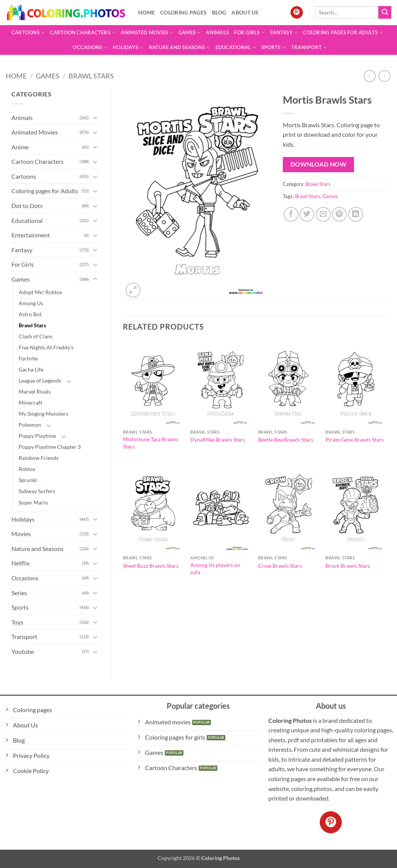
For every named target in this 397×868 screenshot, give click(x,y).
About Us (245, 12)
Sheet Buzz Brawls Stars (151, 566)
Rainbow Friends (39, 458)
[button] (133, 290)
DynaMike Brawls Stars (218, 440)
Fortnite (28, 358)
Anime (20, 147)
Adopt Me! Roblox (40, 292)
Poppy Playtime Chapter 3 (50, 447)
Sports (274, 47)
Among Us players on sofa (215, 569)
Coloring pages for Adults (343, 33)
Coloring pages (183, 12)
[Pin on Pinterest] (339, 214)
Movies (21, 534)
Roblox (27, 469)
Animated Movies (147, 33)
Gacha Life (31, 369)
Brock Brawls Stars (348, 566)
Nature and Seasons (179, 47)
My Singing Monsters (43, 414)
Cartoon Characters (83, 33)
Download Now (319, 164)
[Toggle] (95, 117)
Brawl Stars (91, 76)
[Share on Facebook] (291, 214)
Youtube (23, 651)
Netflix (21, 563)
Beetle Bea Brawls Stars (286, 440)
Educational (236, 47)
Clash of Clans (36, 336)
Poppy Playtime (37, 436)
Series (19, 593)
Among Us (31, 303)
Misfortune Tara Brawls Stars (151, 443)
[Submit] (385, 13)
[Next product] (369, 76)
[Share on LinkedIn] (356, 214)
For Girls (250, 33)
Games (190, 33)
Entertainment (31, 235)
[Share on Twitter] (307, 214)
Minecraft (30, 403)
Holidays (128, 47)
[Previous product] (384, 76)
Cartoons (28, 33)
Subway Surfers (37, 491)
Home (147, 12)
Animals (217, 32)
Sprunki (28, 480)
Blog (219, 12)
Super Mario (33, 502)
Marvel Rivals (35, 392)
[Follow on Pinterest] (297, 13)
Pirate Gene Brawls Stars (355, 440)
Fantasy (284, 33)
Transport (309, 47)
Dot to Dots (27, 206)
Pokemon (30, 425)
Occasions (90, 47)
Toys (17, 622)
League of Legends (40, 380)
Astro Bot (30, 314)
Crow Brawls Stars (280, 566)
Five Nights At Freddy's (46, 347)
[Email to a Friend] (323, 214)
